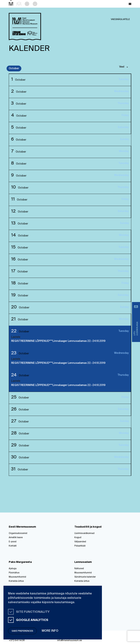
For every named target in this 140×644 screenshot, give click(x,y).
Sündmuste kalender (85, 577)
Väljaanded (80, 542)
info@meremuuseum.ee (70, 641)
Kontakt (13, 546)
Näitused (79, 569)
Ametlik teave (16, 538)
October (14, 68)
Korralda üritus (16, 581)
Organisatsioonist (18, 533)
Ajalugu (13, 569)
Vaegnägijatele (120, 19)
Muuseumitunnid (17, 577)
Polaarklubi (80, 546)
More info (50, 631)
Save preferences (22, 631)
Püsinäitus (14, 573)
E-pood (13, 542)
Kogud (78, 538)
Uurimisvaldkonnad (84, 533)
